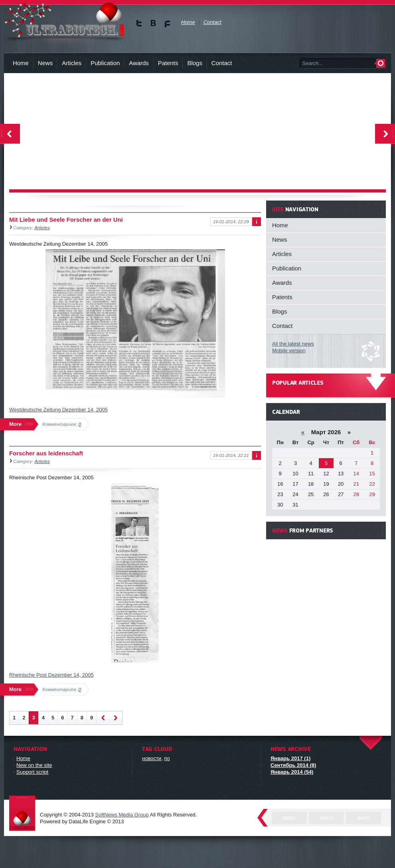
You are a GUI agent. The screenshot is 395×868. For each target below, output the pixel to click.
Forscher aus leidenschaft (46, 453)
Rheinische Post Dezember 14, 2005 (51, 675)
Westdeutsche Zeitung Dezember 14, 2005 (58, 410)
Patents (168, 63)
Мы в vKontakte (153, 23)
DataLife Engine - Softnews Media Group (24, 814)
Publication (105, 63)
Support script (32, 772)
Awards (139, 63)
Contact (222, 63)
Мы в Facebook (167, 23)
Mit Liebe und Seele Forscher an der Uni (66, 219)
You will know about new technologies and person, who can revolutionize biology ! (65, 20)
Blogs (195, 63)
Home (21, 63)
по (167, 758)
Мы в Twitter (139, 23)
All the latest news (293, 344)
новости (152, 758)
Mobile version (289, 351)
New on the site (34, 765)
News (45, 63)
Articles (72, 63)
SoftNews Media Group (122, 815)
